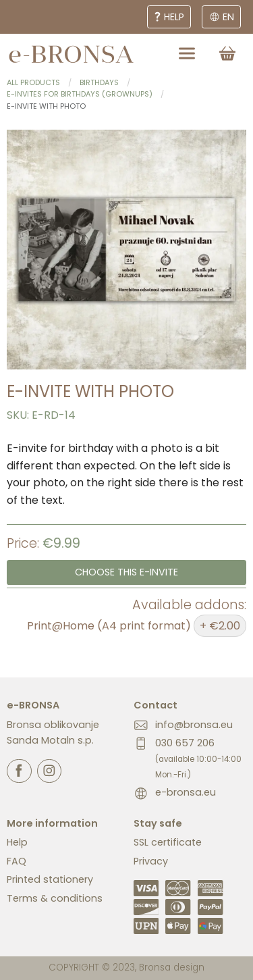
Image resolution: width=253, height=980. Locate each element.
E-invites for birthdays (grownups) (80, 94)
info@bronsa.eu (194, 725)
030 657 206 (198, 758)
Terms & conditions (55, 898)
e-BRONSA (33, 705)
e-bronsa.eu (186, 792)
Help (17, 842)
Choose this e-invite (126, 572)
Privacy (151, 861)
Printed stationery (50, 879)
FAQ (17, 861)
